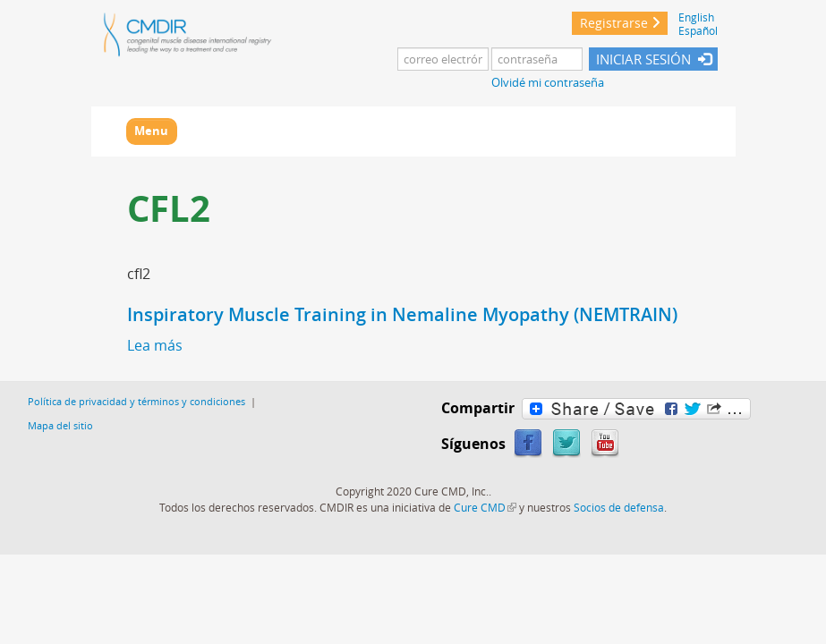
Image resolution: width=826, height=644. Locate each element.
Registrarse (614, 23)
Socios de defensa (619, 507)
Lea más (155, 345)
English (696, 17)
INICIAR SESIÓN (643, 59)
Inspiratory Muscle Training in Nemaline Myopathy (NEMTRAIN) (402, 314)
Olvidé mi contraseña (548, 83)
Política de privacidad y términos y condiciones (136, 401)
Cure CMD (485, 507)
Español (698, 31)
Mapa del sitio (60, 425)
